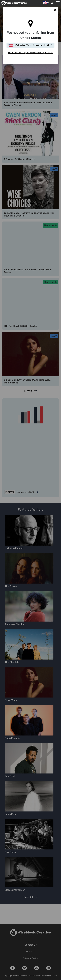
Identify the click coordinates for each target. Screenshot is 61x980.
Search (52, 3)
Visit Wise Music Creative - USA (32, 45)
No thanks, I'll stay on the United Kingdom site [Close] (55, 10)
